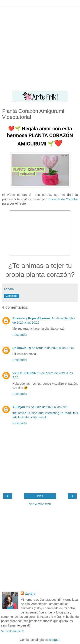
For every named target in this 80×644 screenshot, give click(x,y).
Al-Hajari (19, 407)
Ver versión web (40, 504)
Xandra (30, 594)
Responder (20, 335)
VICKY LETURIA (24, 373)
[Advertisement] (40, 46)
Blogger (54, 640)
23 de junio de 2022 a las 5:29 (47, 407)
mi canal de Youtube (63, 199)
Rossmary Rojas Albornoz (31, 318)
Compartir (12, 296)
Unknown (19, 348)
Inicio (40, 496)
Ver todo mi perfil (13, 631)
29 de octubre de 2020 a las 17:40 (51, 348)
